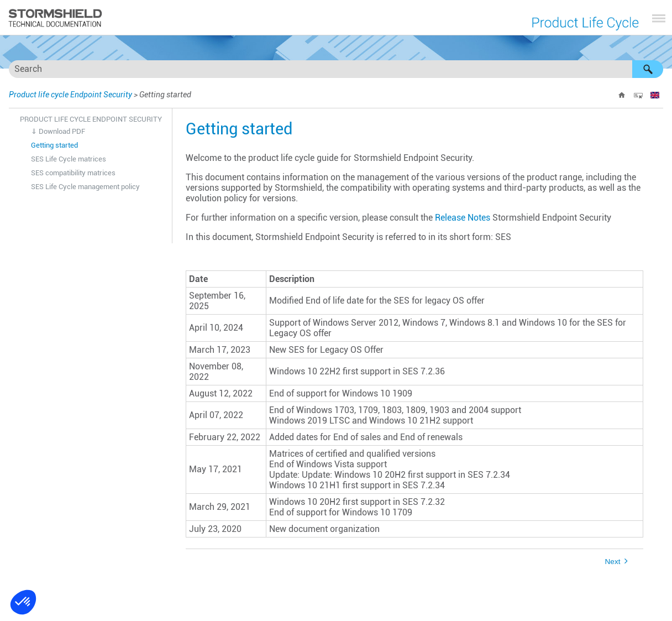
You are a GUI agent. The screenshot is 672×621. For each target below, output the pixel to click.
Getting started (54, 145)
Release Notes (463, 218)
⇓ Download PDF (58, 131)
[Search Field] (336, 69)
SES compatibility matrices (73, 173)
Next (613, 562)
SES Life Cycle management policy (85, 187)
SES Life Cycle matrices (69, 159)
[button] (648, 69)
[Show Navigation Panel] (659, 18)
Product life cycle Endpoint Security (70, 95)
